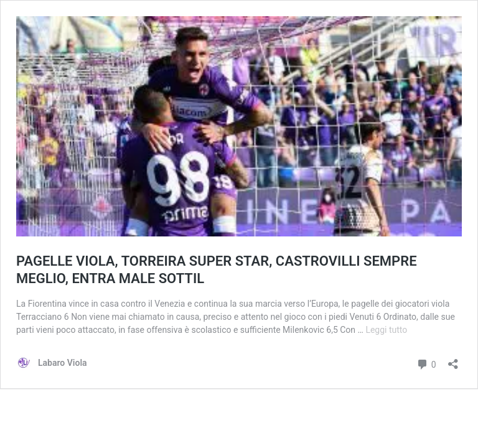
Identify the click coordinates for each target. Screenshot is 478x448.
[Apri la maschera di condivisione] (453, 360)
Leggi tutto (386, 330)
